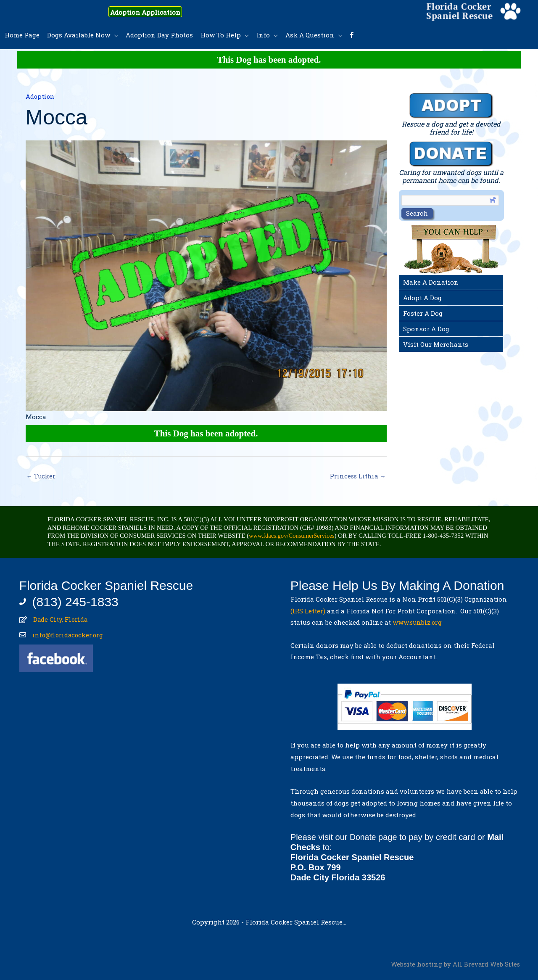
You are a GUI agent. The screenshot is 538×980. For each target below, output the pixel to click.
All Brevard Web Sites (486, 964)
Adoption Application (151, 12)
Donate (363, 837)
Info (263, 35)
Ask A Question (310, 35)
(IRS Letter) (308, 611)
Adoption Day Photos (159, 35)
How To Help (221, 35)
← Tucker (41, 476)
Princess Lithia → (357, 476)
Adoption (41, 96)
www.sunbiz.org (419, 623)
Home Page (22, 35)
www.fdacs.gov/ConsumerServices (293, 536)
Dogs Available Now (79, 35)
